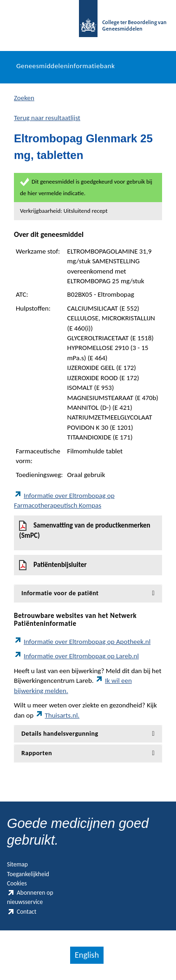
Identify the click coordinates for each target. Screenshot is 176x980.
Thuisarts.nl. (58, 715)
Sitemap (17, 864)
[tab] (88, 593)
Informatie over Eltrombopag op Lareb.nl (76, 656)
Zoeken (24, 98)
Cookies (17, 883)
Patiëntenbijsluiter (53, 565)
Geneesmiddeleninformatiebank (65, 66)
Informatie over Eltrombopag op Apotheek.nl (82, 642)
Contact (22, 912)
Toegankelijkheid (28, 874)
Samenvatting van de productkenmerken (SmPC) (85, 530)
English (87, 955)
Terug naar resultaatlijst (47, 118)
